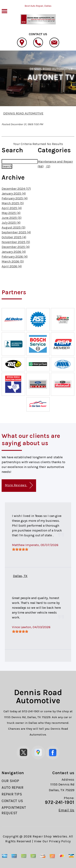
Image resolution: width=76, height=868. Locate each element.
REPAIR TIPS (12, 794)
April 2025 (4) (12, 208)
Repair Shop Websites (50, 836)
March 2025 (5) (13, 203)
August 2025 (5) (13, 227)
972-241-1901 (31, 711)
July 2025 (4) (11, 223)
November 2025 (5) (16, 242)
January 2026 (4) (14, 252)
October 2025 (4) (14, 237)
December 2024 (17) (16, 189)
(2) (48, 166)
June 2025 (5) (12, 218)
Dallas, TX (20, 576)
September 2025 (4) (16, 232)
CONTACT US (12, 801)
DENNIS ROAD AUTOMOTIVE (51, 69)
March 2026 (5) (13, 261)
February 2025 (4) (15, 198)
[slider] (20, 549)
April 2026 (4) (12, 266)
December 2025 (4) (16, 247)
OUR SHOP (10, 781)
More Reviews (19, 485)
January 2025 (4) (14, 193)
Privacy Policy (60, 841)
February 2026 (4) (15, 257)
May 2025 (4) (11, 213)
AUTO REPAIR (13, 788)
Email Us (66, 810)
